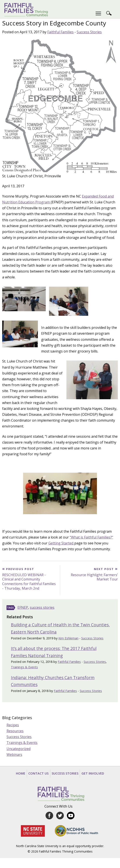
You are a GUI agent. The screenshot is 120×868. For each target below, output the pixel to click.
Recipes (13, 725)
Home (21, 773)
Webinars (14, 755)
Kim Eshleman (68, 638)
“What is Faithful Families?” (91, 537)
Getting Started (61, 543)
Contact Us (38, 773)
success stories (42, 607)
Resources (15, 731)
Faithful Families (60, 32)
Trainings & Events (24, 667)
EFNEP (23, 607)
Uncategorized (19, 749)
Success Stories (89, 32)
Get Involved (93, 773)
